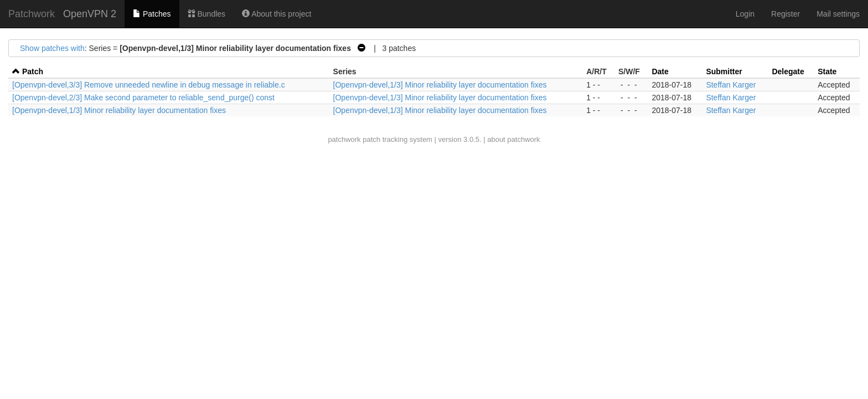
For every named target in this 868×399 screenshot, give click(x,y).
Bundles (206, 14)
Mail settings (838, 14)
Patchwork (32, 14)
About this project (277, 14)
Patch (33, 71)
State (827, 71)
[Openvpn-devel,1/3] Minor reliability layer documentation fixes (440, 85)
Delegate (788, 71)
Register (786, 14)
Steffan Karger (731, 85)
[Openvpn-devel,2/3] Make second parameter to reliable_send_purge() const (143, 98)
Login (745, 14)
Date (660, 71)
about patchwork (513, 139)
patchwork (344, 139)
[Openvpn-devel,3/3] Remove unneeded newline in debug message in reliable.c (149, 85)
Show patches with (52, 48)
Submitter (724, 71)
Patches (152, 14)
